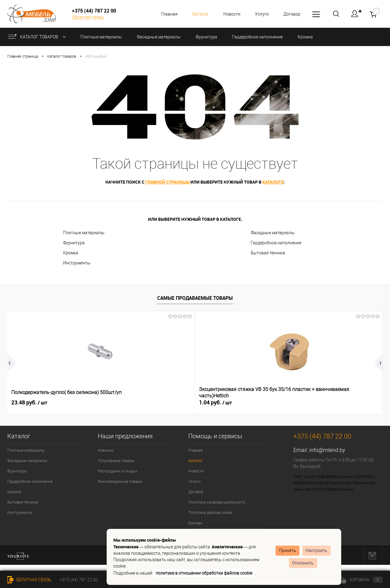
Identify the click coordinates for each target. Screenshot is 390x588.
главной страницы (167, 182)
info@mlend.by (327, 450)
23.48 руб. (29, 403)
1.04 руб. (122, 403)
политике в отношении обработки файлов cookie (204, 573)
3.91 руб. (309, 403)
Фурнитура (74, 243)
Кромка (71, 253)
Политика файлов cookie (210, 513)
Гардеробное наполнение (276, 243)
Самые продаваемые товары (195, 298)
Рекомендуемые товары (120, 481)
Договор (291, 14)
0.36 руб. (215, 403)
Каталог (197, 14)
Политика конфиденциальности (217, 502)
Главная (165, 14)
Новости (229, 14)
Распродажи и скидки (117, 471)
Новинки (106, 450)
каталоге (273, 182)
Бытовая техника (268, 253)
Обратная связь (88, 17)
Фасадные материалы (273, 233)
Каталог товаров (38, 37)
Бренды (195, 523)
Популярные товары (116, 461)
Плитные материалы (84, 233)
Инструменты (77, 263)
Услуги (260, 14)
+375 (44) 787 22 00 (79, 580)
